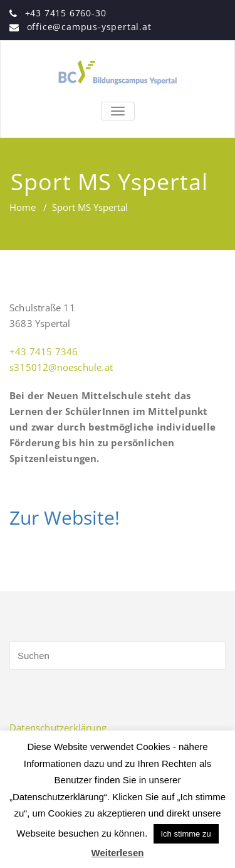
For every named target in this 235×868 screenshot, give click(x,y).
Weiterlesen (118, 853)
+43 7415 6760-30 (66, 13)
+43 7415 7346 (44, 351)
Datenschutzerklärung (58, 727)
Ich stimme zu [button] (186, 834)
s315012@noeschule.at (61, 367)
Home (23, 207)
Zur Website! (65, 517)
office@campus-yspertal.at (89, 27)
